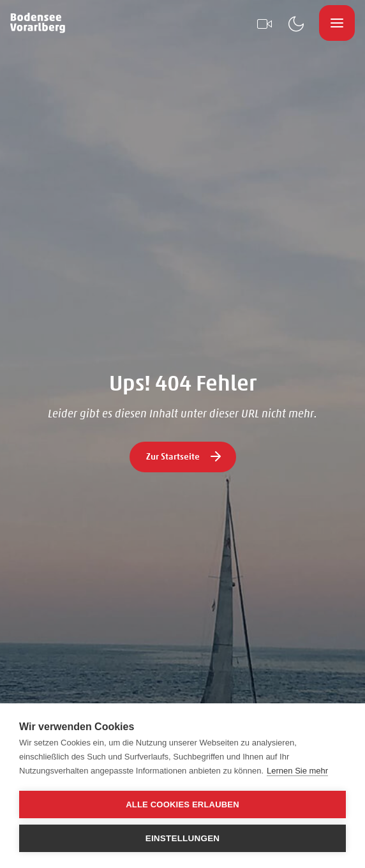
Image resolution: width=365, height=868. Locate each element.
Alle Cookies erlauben (182, 804)
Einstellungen (183, 838)
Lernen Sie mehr (297, 771)
